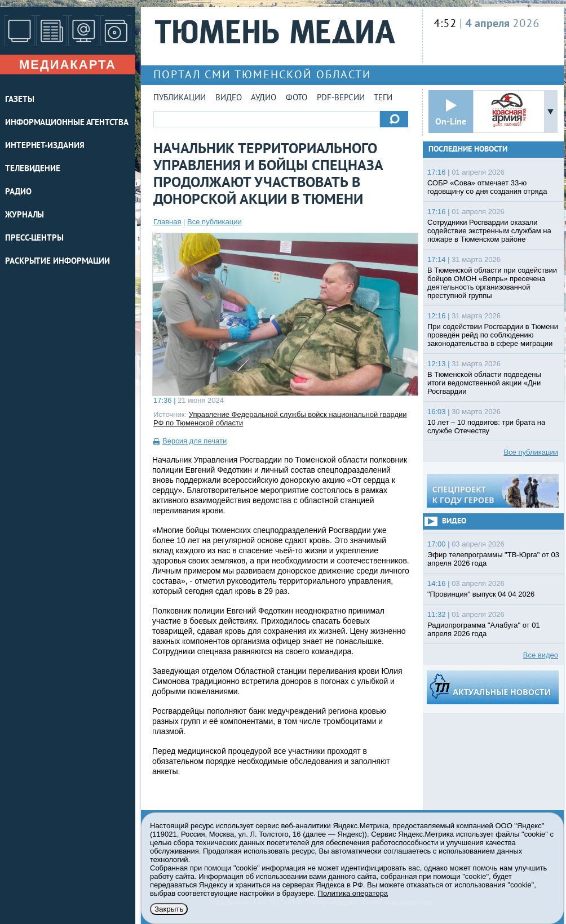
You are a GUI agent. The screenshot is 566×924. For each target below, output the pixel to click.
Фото (297, 98)
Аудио (264, 98)
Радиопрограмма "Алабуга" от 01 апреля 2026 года (484, 629)
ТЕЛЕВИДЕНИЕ (33, 169)
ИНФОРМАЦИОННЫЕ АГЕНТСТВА (67, 123)
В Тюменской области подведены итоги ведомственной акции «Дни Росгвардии (484, 383)
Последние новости (468, 150)
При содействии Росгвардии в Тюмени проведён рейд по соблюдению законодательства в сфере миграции (493, 335)
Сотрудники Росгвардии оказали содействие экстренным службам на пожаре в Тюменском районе (489, 231)
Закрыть (169, 909)
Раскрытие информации (58, 262)
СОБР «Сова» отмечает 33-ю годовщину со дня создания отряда (487, 187)
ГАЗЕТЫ (19, 100)
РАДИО (18, 192)
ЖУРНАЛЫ (25, 216)
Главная (167, 222)
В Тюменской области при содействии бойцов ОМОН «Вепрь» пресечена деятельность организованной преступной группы (492, 283)
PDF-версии (341, 98)
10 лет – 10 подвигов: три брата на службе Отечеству (486, 427)
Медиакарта (68, 65)
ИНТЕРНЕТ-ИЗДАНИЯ (45, 146)
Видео (229, 98)
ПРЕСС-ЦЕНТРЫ (34, 239)
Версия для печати (194, 441)
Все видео (541, 655)
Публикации (180, 98)
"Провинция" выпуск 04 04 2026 (481, 594)
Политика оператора (353, 893)
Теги (383, 98)
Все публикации (215, 222)
